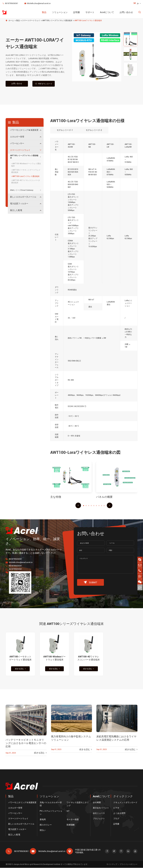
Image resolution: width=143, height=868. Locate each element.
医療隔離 (71, 825)
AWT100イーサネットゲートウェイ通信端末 (26, 171)
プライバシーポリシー (128, 864)
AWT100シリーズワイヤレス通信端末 (57, 20)
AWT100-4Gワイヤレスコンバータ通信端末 (26, 181)
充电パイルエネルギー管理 (51, 804)
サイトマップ (112, 864)
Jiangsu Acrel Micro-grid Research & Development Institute (37, 864)
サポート (90, 12)
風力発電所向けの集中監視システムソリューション (71, 739)
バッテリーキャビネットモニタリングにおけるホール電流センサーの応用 (26, 744)
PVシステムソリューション (51, 813)
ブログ (116, 819)
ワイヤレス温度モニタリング (78, 804)
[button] (78, 505)
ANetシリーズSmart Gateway (22, 190)
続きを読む (20, 669)
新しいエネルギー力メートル (23, 197)
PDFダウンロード (44, 84)
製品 (44, 12)
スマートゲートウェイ (31, 20)
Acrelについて (107, 12)
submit (90, 582)
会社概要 (97, 803)
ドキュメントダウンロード (125, 803)
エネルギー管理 (17, 137)
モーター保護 (73, 820)
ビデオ (116, 808)
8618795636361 (10, 3)
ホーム (11, 20)
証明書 (77, 12)
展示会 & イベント (101, 808)
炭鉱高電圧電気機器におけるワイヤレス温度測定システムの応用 (116, 739)
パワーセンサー (17, 143)
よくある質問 (119, 813)
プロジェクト (99, 819)
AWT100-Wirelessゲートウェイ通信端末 (26, 165)
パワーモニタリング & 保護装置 (24, 130)
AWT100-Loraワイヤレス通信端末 (88, 20)
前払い (43, 830)
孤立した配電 (16, 210)
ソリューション (60, 12)
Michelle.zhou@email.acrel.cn (37, 3)
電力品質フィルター (19, 204)
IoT (68, 811)
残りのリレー (46, 825)
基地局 (43, 820)
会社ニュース (99, 813)
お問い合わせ (126, 12)
